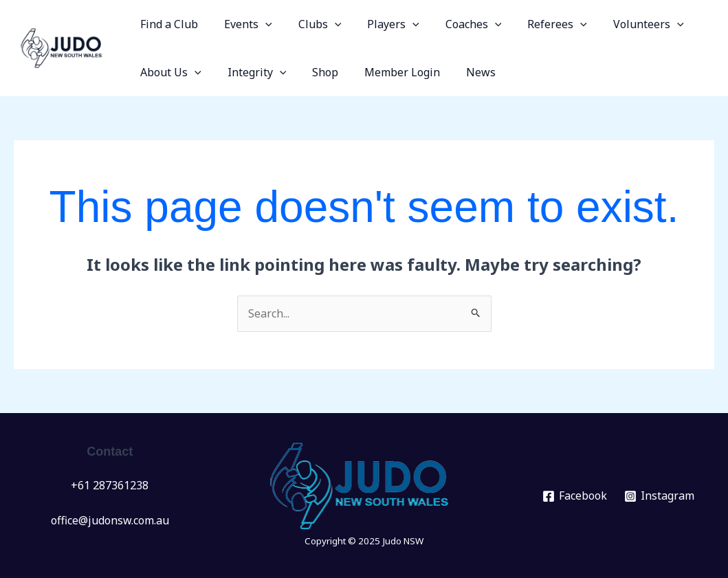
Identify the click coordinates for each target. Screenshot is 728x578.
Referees (534, 24)
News (462, 72)
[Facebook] (574, 496)
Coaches (455, 24)
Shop (315, 72)
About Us (169, 72)
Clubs (310, 24)
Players (379, 24)
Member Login (388, 72)
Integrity (251, 72)
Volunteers (622, 24)
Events (242, 24)
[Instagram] (659, 496)
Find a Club (167, 24)
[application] (259, 24)
